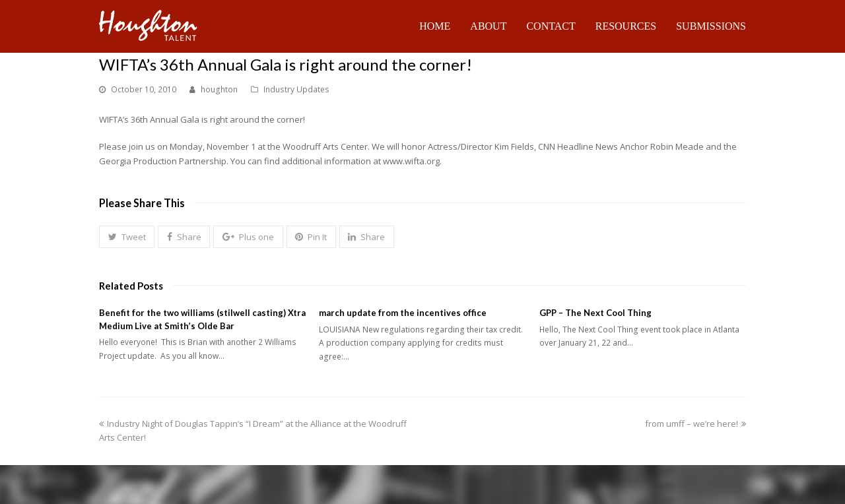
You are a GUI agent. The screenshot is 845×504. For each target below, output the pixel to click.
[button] (127, 237)
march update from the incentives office (403, 313)
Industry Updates (296, 89)
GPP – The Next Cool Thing (595, 313)
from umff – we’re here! (695, 424)
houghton (219, 89)
